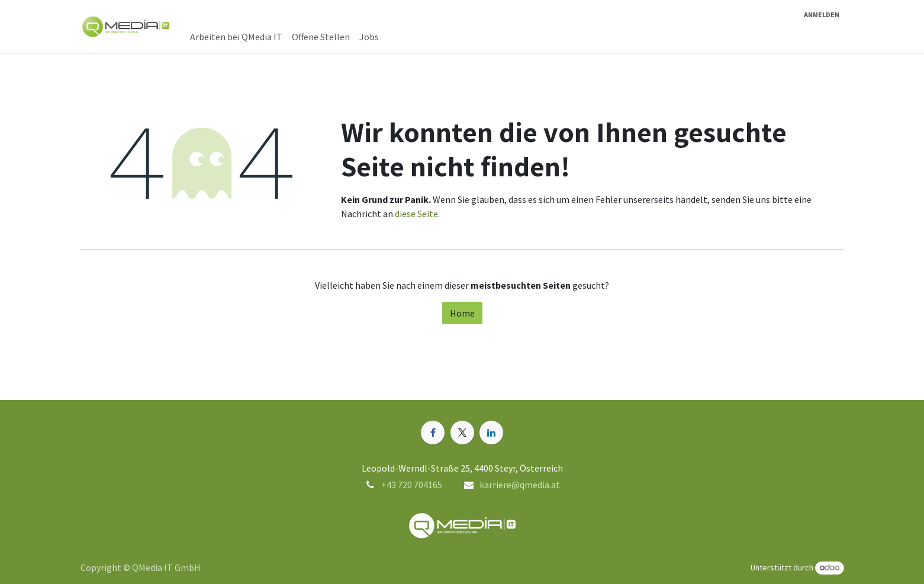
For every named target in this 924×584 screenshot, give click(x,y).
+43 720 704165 (412, 485)
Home (462, 313)
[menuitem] (236, 37)
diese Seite (416, 214)
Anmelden (822, 14)
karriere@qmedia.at (520, 485)
